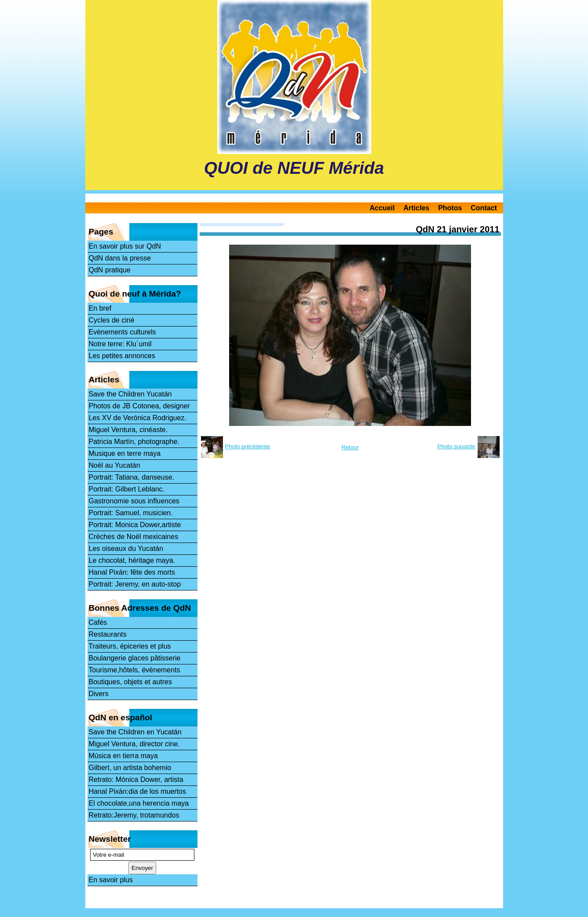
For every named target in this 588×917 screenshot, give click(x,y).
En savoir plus (111, 880)
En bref (100, 308)
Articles (416, 208)
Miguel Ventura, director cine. (134, 744)
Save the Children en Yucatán (135, 732)
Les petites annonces (122, 356)
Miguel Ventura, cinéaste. (128, 430)
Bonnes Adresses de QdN (140, 608)
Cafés (98, 622)
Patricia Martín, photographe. (134, 442)
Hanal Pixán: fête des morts (132, 572)
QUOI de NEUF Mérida (294, 168)
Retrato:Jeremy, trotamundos (134, 815)
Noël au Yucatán (115, 465)
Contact (484, 208)
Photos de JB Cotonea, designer (139, 406)
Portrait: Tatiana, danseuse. (132, 477)
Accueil (382, 208)
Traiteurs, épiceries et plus (130, 646)
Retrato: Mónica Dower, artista (136, 779)
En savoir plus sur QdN (125, 246)
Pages (101, 232)
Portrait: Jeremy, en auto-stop (135, 584)
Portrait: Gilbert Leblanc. (127, 489)
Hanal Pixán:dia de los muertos (137, 791)
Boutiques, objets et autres (130, 682)
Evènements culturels (122, 332)
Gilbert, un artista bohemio (130, 768)
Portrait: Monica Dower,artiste (135, 525)
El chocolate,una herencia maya (139, 803)
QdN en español (121, 717)
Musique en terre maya (125, 453)
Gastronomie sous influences (134, 501)
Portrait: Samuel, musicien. (131, 513)
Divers (99, 694)
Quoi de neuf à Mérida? (135, 294)
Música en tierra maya (123, 756)
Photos (450, 208)
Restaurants (108, 634)
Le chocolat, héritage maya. (132, 560)
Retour (350, 447)
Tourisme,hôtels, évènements (135, 670)
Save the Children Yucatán (130, 394)
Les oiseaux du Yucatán (126, 548)
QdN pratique (110, 270)
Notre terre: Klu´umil (120, 344)
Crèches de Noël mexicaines (134, 537)
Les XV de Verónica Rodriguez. (138, 418)
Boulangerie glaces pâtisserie (135, 658)
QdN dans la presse (120, 258)
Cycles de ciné (112, 320)
